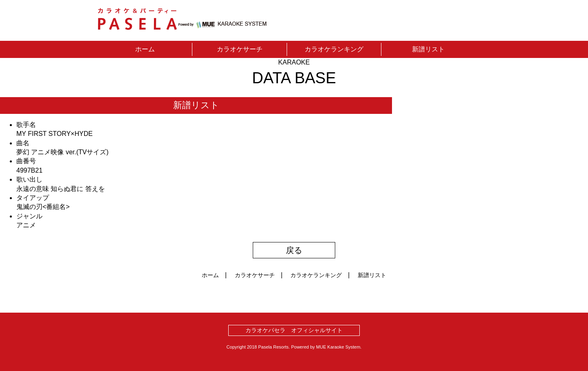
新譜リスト (428, 49)
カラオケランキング (334, 49)
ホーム (145, 49)
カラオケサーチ (240, 49)
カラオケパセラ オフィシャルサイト (294, 330)
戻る (294, 250)
